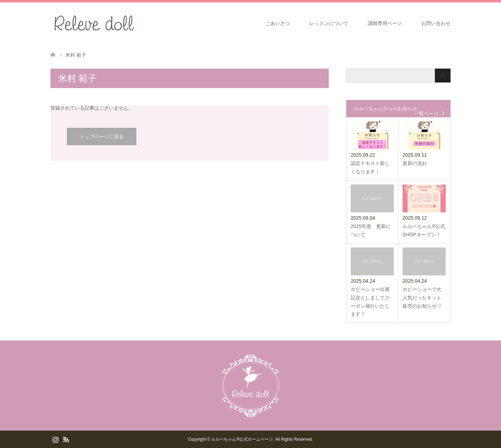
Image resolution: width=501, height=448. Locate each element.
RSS (66, 439)
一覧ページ (426, 113)
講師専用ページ (385, 23)
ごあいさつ (278, 23)
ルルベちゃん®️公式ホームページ (242, 439)
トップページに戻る (102, 136)
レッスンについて (329, 23)
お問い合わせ (436, 23)
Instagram (55, 439)
